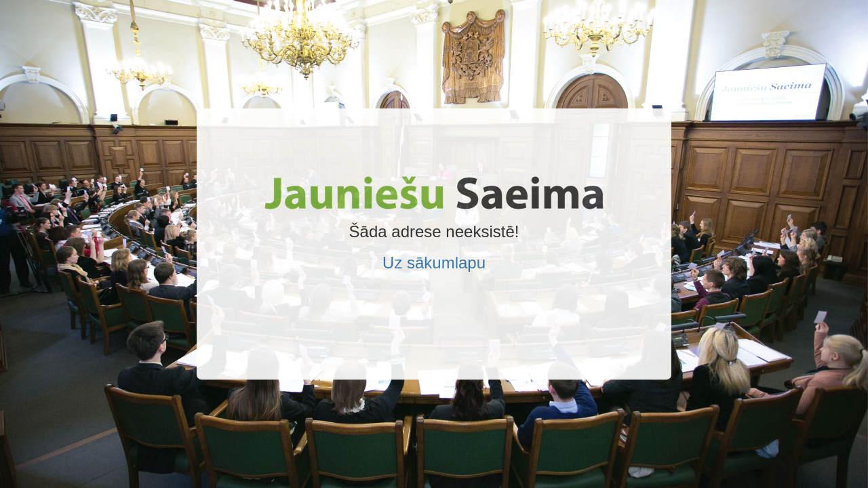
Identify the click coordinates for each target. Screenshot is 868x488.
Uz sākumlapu (434, 263)
